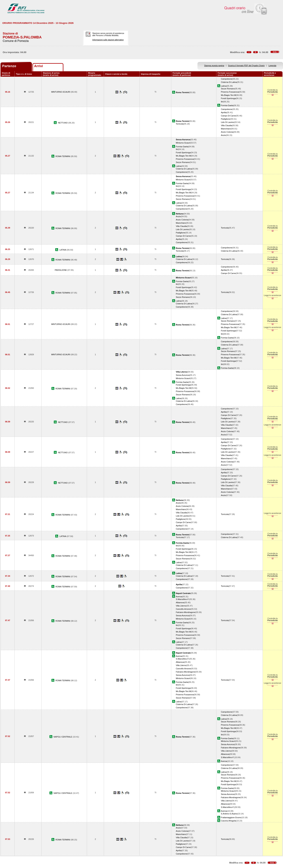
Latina (224, 86)
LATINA (63, 250)
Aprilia (224, 112)
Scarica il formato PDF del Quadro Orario (246, 66)
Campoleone (227, 79)
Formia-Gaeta (227, 105)
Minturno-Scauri (183, 143)
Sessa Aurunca (183, 375)
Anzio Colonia (227, 132)
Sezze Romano (228, 89)
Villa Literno (181, 606)
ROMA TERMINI (63, 156)
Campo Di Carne (228, 116)
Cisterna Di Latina (229, 82)
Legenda (272, 66)
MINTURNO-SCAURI (61, 92)
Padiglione (226, 119)
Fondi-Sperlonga (228, 98)
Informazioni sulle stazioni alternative (108, 40)
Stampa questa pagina (214, 66)
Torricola (180, 124)
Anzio (223, 135)
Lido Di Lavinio (228, 122)
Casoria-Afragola (228, 821)
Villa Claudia (226, 125)
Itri (222, 102)
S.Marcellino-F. (182, 599)
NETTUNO (63, 123)
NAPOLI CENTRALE (63, 737)
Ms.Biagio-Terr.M (228, 95)
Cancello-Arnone (183, 609)
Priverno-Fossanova (230, 92)
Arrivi (39, 66)
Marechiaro (226, 129)
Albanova (180, 602)
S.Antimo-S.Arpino (229, 814)
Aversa (179, 597)
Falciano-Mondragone (186, 612)
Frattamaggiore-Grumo (231, 817)
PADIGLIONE (61, 270)
